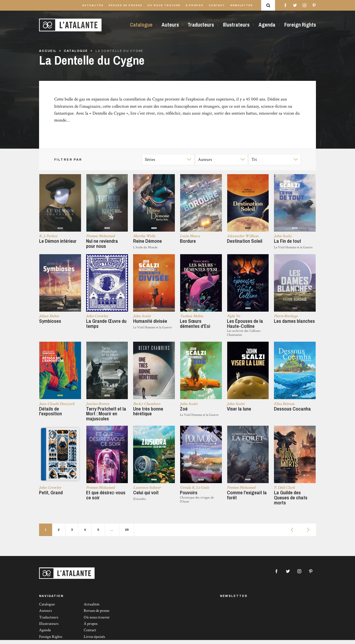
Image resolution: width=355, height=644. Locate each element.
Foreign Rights (300, 25)
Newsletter (242, 5)
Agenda (267, 25)
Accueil (48, 51)
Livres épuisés (94, 640)
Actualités (93, 5)
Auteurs (170, 25)
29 (127, 534)
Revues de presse (125, 5)
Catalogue (141, 25)
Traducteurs (201, 25)
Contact (217, 5)
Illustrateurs (236, 25)
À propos (195, 5)
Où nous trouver (164, 5)
